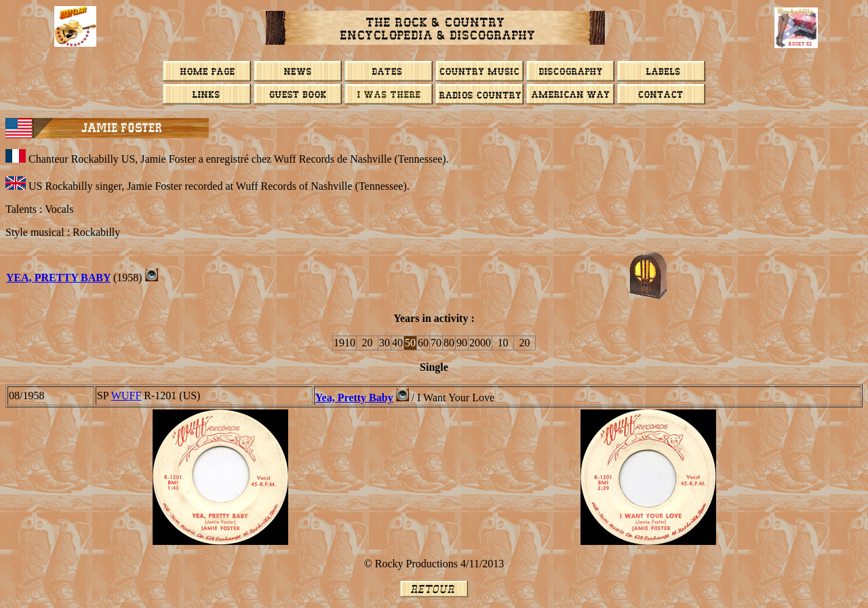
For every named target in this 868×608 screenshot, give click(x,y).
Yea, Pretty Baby (354, 398)
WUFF (126, 396)
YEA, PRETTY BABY (58, 278)
